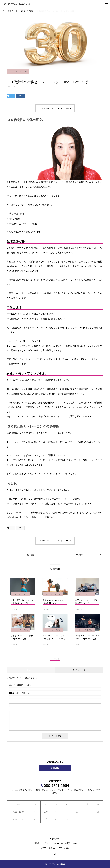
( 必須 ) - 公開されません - (21, 693)
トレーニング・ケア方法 (18, 71)
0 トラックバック (79, 670)
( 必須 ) (20, 685)
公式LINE (55, 768)
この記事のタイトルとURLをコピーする (55, 108)
